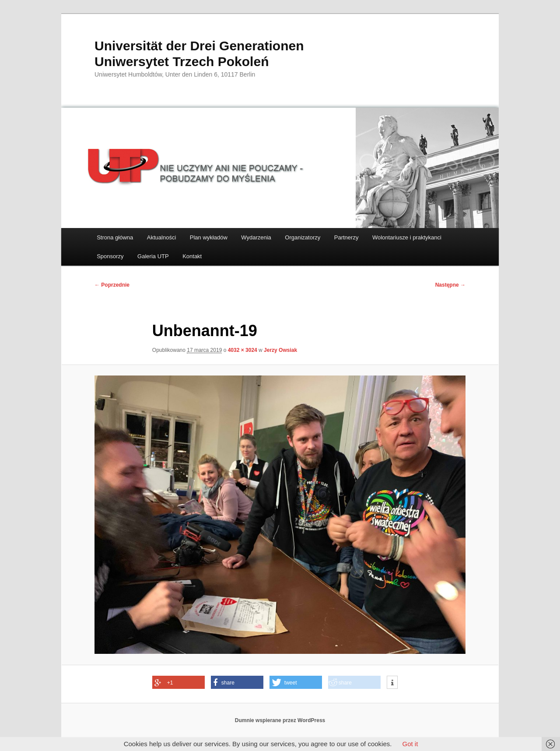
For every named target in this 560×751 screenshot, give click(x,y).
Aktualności (161, 237)
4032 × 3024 (243, 350)
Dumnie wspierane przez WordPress (280, 720)
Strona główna (115, 237)
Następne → (450, 285)
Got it (410, 744)
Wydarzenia (256, 237)
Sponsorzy (110, 256)
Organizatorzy (303, 237)
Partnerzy (346, 237)
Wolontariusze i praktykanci (407, 237)
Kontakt (192, 256)
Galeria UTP (153, 256)
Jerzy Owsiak (280, 350)
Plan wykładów (209, 237)
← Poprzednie (112, 285)
